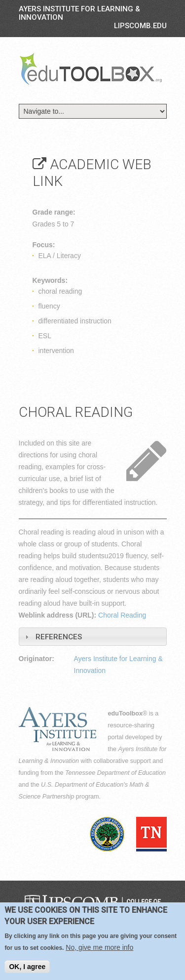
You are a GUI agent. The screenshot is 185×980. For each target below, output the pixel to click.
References (59, 637)
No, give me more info (99, 948)
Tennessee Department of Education (115, 773)
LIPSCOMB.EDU (140, 26)
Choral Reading (122, 615)
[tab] (93, 637)
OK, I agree (27, 967)
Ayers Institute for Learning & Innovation (79, 13)
